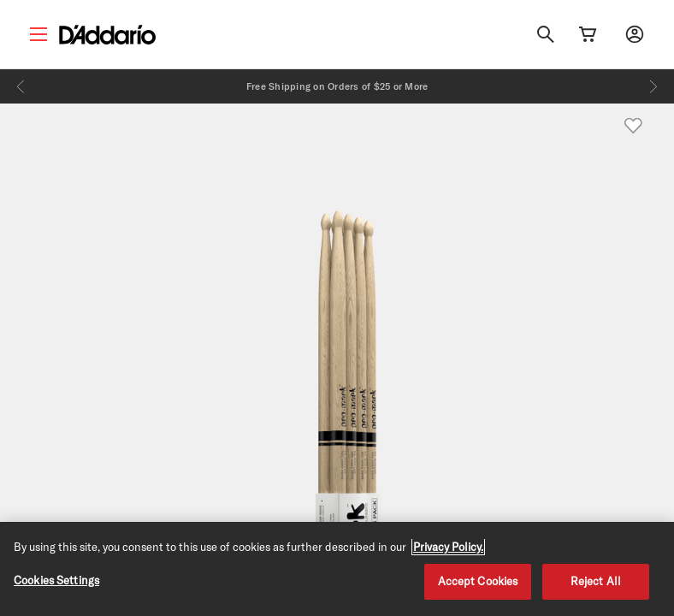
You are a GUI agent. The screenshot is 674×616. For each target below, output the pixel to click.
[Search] (546, 34)
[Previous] (21, 86)
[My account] (635, 34)
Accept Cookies (478, 581)
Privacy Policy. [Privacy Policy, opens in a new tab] (448, 547)
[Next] (653, 86)
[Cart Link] (588, 34)
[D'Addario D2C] (107, 35)
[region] (337, 569)
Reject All (596, 581)
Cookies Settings (56, 580)
